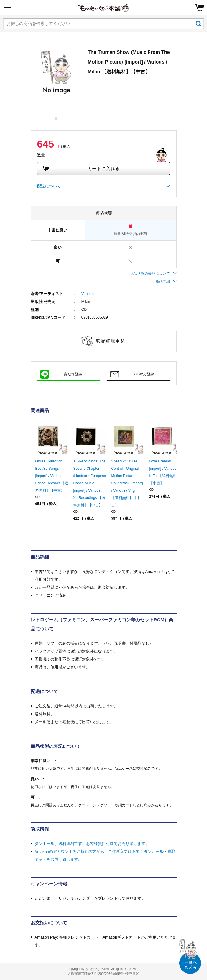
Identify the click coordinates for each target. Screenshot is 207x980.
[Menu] (8, 8)
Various (88, 294)
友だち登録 (73, 374)
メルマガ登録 (143, 374)
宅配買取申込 (110, 341)
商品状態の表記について (153, 274)
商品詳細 (166, 281)
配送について (104, 186)
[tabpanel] (56, 73)
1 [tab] (56, 119)
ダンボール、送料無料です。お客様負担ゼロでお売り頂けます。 (92, 844)
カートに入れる (81, 169)
